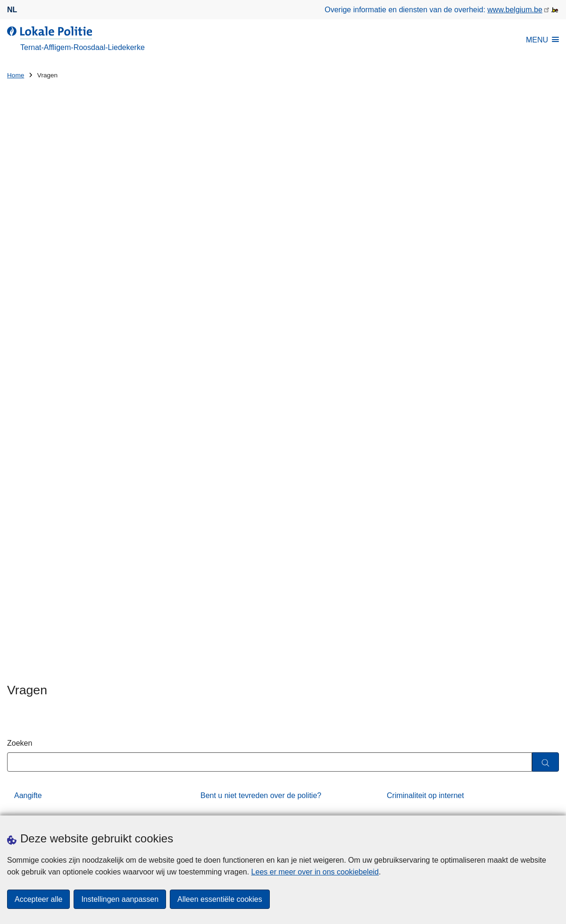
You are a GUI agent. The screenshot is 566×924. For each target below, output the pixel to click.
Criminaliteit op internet (425, 332)
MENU (542, 40)
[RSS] (553, 803)
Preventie (216, 385)
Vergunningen (224, 411)
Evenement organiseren (241, 359)
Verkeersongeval (42, 437)
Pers (136, 804)
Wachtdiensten (412, 437)
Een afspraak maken (42, 804)
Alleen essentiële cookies (220, 899)
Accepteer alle (38, 899)
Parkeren (29, 385)
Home (16, 75)
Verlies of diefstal (229, 437)
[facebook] (535, 803)
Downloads (102, 804)
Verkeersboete (411, 411)
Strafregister (35, 411)
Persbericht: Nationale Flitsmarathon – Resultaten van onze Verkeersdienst (427, 626)
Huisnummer (170, 660)
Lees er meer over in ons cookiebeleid (315, 872)
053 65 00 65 (508, 519)
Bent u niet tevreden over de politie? (261, 332)
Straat (17, 660)
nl (12, 10)
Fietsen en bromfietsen (425, 359)
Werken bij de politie (48, 463)
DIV (21, 359)
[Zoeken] (545, 299)
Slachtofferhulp (412, 385)
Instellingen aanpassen (120, 899)
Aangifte (28, 332)
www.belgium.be (515, 10)
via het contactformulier (386, 519)
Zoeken (20, 280)
